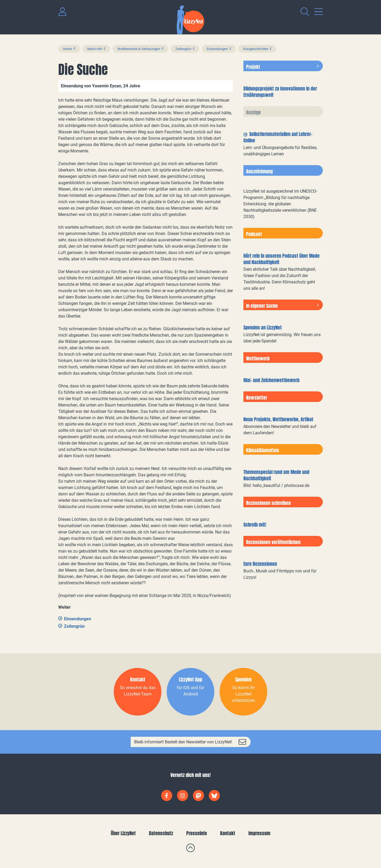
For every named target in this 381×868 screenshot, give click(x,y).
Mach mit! (95, 49)
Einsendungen (217, 49)
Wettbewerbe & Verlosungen (139, 49)
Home (67, 49)
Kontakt (228, 833)
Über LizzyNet (123, 833)
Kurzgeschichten (256, 49)
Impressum (259, 833)
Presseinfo (197, 833)
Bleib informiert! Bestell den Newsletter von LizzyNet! (183, 742)
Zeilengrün (183, 49)
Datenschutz (161, 833)
